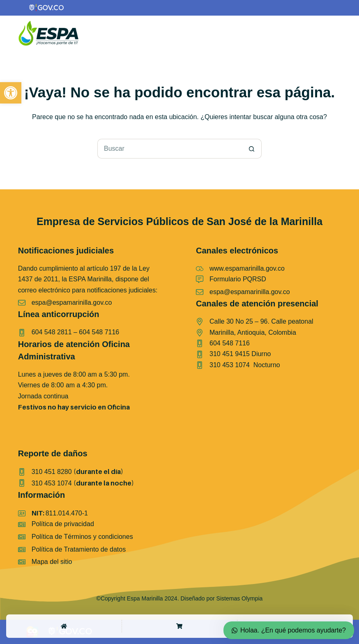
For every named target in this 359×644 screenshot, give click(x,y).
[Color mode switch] (319, 33)
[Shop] (180, 626)
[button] (11, 93)
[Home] (64, 626)
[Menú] (336, 33)
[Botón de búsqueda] (252, 149)
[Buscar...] (170, 149)
